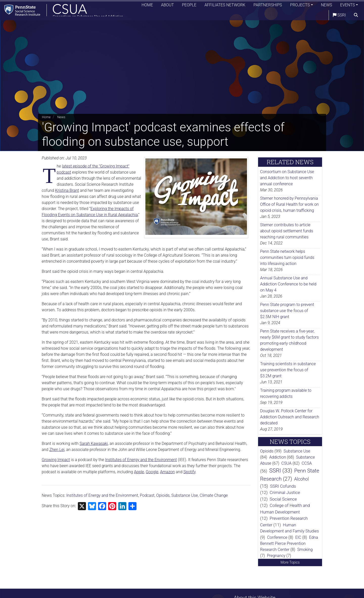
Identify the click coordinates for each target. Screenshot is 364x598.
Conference (277, 537)
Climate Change (214, 495)
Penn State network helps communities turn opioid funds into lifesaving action (287, 257)
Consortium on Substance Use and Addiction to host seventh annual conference (287, 178)
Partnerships (268, 6)
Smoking (305, 550)
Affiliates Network (225, 6)
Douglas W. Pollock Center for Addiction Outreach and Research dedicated (290, 417)
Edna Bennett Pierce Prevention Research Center (289, 543)
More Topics (290, 562)
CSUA (286, 463)
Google (152, 472)
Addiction (278, 457)
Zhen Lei (57, 450)
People (189, 6)
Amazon (167, 472)
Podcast (147, 495)
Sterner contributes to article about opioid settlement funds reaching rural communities (287, 231)
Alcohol (302, 479)
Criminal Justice (285, 492)
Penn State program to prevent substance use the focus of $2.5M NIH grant (287, 311)
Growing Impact (56, 460)
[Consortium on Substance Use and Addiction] (65, 11)
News (327, 6)
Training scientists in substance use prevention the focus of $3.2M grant (288, 370)
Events (348, 6)
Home (147, 6)
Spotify (189, 472)
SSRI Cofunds (283, 486)
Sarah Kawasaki (94, 444)
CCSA (307, 463)
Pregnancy (276, 556)
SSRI (339, 16)
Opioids (163, 495)
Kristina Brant (67, 190)
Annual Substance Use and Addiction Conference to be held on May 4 (288, 284)
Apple (139, 472)
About (167, 6)
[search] (356, 16)
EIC (298, 537)
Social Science (283, 499)
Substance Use (185, 495)
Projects (300, 6)
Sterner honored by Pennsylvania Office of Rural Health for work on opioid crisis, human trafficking (289, 204)
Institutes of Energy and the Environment (141, 460)
